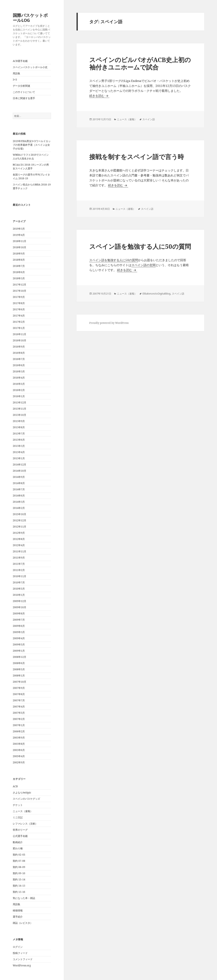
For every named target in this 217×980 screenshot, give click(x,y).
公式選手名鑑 (20, 836)
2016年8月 (19, 353)
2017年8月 (19, 303)
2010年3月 (19, 589)
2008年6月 (19, 663)
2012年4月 (19, 545)
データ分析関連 (21, 86)
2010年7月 (19, 582)
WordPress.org (22, 965)
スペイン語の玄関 (143, 265)
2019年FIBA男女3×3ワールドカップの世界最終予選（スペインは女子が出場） (32, 145)
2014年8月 (19, 483)
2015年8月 (19, 427)
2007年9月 (19, 688)
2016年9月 (19, 347)
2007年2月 (19, 719)
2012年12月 (19, 520)
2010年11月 (19, 576)
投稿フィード (20, 953)
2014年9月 (19, 477)
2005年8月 (19, 744)
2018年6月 (19, 272)
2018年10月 (19, 247)
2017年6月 (19, 309)
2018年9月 (19, 253)
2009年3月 (19, 644)
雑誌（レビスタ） (23, 923)
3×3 (15, 80)
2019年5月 (19, 229)
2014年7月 (19, 489)
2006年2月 (19, 731)
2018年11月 (19, 241)
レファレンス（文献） (25, 824)
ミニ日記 (18, 817)
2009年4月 (19, 638)
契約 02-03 (19, 855)
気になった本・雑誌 (24, 898)
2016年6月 (19, 365)
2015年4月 (19, 452)
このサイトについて (24, 92)
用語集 (16, 73)
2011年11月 (19, 551)
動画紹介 (18, 842)
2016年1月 (19, 396)
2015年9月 (19, 421)
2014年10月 (19, 471)
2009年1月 (19, 651)
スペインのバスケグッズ (26, 799)
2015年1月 (19, 458)
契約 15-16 (19, 892)
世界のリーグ (20, 830)
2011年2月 (19, 570)
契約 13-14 (19, 879)
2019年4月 (19, 235)
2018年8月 (19, 260)
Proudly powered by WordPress (109, 323)
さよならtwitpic (22, 792)
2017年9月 (19, 297)
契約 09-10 (19, 873)
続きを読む (99, 96)
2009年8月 (19, 613)
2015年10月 (19, 415)
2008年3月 (19, 669)
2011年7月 (19, 564)
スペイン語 (149, 119)
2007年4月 (19, 706)
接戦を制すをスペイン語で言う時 (137, 157)
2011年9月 (19, 558)
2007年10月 (19, 682)
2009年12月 (19, 601)
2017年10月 (19, 291)
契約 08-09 (19, 867)
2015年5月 (19, 446)
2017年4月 (19, 316)
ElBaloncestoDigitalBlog (156, 294)
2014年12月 (19, 464)
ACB (15, 786)
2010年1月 (19, 595)
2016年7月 (19, 359)
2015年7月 (19, 433)
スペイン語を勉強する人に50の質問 (140, 246)
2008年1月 (19, 675)
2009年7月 (19, 620)
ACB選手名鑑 (20, 61)
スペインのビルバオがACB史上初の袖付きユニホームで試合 (140, 63)
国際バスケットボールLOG (30, 18)
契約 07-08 (19, 861)
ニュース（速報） (23, 811)
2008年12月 (19, 657)
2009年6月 (19, 626)
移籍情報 (18, 910)
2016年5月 (19, 371)
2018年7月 (19, 266)
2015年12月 (19, 402)
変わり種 (18, 848)
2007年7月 (19, 700)
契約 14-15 (19, 886)
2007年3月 (19, 713)
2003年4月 (19, 756)
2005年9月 (19, 738)
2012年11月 (19, 527)
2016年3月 (19, 384)
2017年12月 (19, 284)
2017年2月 (19, 322)
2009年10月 (19, 607)
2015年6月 (19, 440)
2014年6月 (19, 495)
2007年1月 (19, 725)
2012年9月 (19, 533)
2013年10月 (19, 514)
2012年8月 (19, 539)
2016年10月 (19, 340)
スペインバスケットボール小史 (30, 67)
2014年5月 (19, 502)
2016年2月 (19, 390)
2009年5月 (19, 632)
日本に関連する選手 (24, 98)
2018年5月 (19, 278)
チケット (18, 805)
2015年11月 (19, 409)
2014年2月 (19, 508)
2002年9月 (19, 762)
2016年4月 (19, 378)
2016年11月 (19, 334)
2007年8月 (19, 694)
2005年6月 (19, 750)
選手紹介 (18, 917)
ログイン (18, 947)
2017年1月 (19, 328)
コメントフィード (23, 959)
